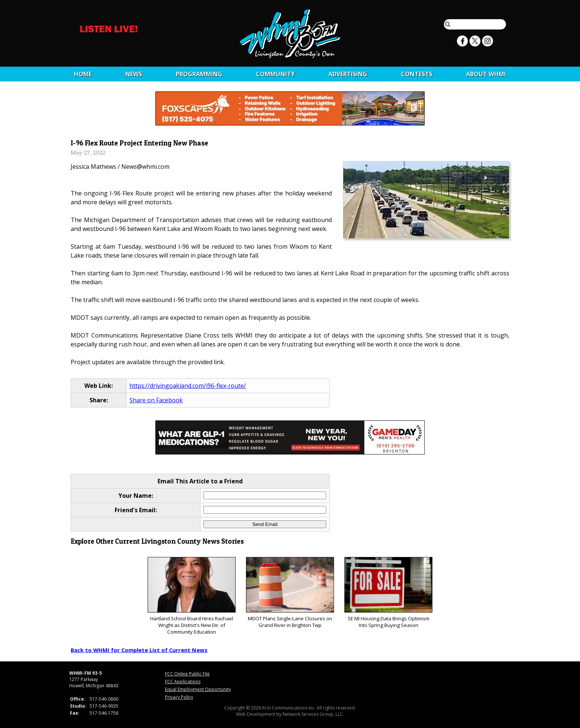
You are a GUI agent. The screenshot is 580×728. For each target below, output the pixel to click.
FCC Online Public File (187, 674)
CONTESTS (417, 74)
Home (83, 74)
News (134, 74)
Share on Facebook (156, 400)
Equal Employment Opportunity (198, 689)
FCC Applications (183, 682)
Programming (199, 74)
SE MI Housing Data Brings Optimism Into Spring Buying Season (388, 593)
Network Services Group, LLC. (313, 714)
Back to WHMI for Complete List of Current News (139, 650)
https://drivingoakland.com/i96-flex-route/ (188, 386)
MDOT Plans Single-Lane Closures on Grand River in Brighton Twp (290, 593)
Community (275, 74)
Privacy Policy (179, 697)
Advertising (348, 74)
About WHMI (486, 74)
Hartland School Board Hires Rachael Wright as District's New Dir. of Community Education (191, 596)
